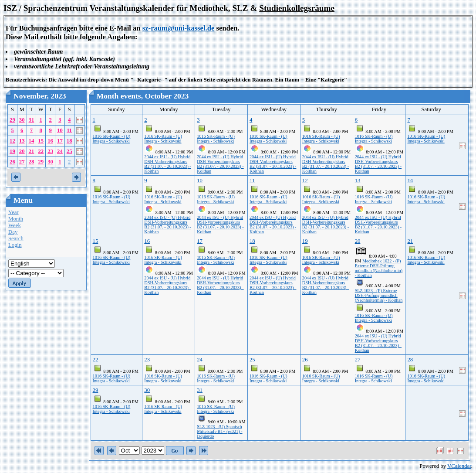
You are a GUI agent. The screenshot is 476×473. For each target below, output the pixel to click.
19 (12, 151)
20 (22, 151)
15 (41, 141)
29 (12, 120)
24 (60, 151)
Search (16, 238)
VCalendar (459, 466)
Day (13, 232)
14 (32, 141)
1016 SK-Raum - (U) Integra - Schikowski (112, 139)
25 (69, 151)
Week (15, 225)
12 (12, 141)
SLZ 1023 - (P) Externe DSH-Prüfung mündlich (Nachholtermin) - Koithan (379, 295)
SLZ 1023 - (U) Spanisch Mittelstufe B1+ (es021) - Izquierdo (219, 431)
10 (60, 130)
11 (69, 130)
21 (32, 151)
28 (32, 162)
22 (41, 151)
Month (16, 219)
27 (22, 162)
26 (12, 162)
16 (50, 141)
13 (22, 141)
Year (14, 212)
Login (15, 245)
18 (69, 141)
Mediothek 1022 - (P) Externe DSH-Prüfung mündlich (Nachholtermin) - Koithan (379, 268)
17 (60, 141)
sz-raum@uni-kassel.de (179, 28)
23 (50, 151)
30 (22, 120)
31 (32, 120)
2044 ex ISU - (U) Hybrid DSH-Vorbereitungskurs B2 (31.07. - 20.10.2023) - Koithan (167, 164)
